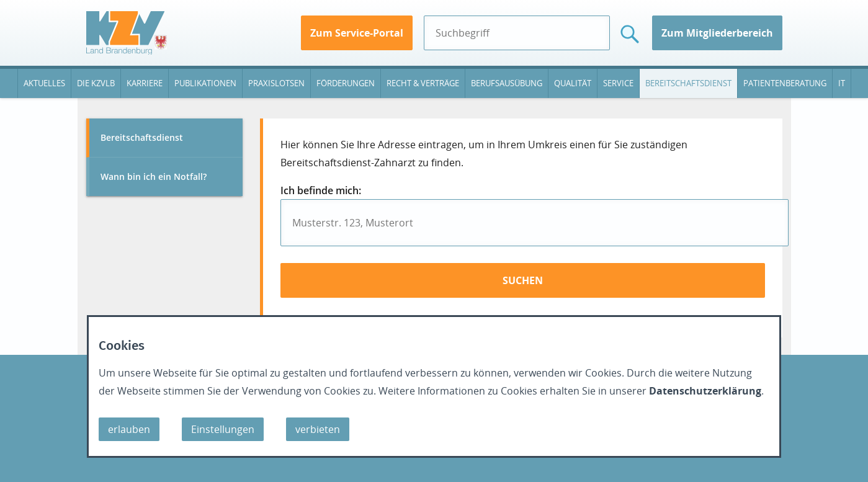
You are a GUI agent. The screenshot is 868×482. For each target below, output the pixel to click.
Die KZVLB (96, 83)
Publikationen (205, 83)
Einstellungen (223, 429)
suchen (523, 280)
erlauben (129, 429)
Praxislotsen (276, 83)
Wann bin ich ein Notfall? (154, 176)
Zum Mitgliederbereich (717, 33)
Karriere (145, 83)
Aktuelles (44, 83)
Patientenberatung (785, 83)
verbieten (318, 429)
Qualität (573, 83)
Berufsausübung (507, 83)
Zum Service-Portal (357, 33)
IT (842, 83)
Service (618, 83)
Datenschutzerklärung (705, 391)
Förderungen (346, 83)
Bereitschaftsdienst (688, 83)
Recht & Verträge (423, 83)
